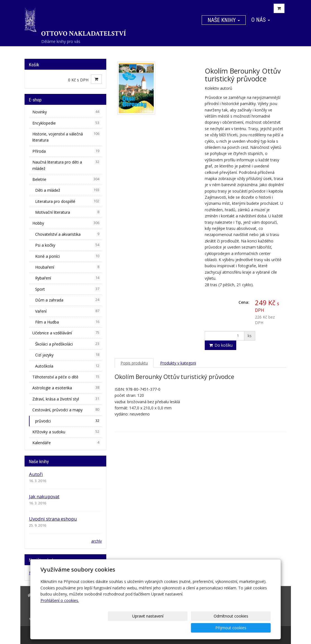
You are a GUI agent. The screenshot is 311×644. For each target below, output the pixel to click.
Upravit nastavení (157, 628)
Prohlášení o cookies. (60, 612)
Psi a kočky (68, 245)
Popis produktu (134, 363)
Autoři (36, 474)
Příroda (66, 151)
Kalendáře (66, 443)
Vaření (68, 311)
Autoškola (68, 366)
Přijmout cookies (249, 628)
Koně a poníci (68, 256)
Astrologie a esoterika (66, 388)
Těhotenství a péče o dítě (66, 377)
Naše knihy (224, 20)
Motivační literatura (68, 212)
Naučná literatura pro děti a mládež (66, 165)
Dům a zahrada (68, 300)
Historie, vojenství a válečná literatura (66, 137)
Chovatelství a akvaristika (68, 234)
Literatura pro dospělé (68, 201)
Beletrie (66, 179)
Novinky (66, 112)
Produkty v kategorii (178, 363)
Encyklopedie (66, 123)
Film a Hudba (68, 322)
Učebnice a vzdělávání (66, 333)
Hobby (66, 223)
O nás (261, 20)
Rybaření (68, 278)
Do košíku (220, 345)
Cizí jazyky (68, 355)
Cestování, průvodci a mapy (66, 410)
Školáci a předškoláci (68, 344)
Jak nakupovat (44, 496)
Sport (68, 289)
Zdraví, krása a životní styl (66, 399)
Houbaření (68, 267)
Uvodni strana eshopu (53, 519)
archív (97, 541)
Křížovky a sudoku (66, 432)
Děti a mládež (68, 190)
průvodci (68, 421)
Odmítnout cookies (203, 628)
